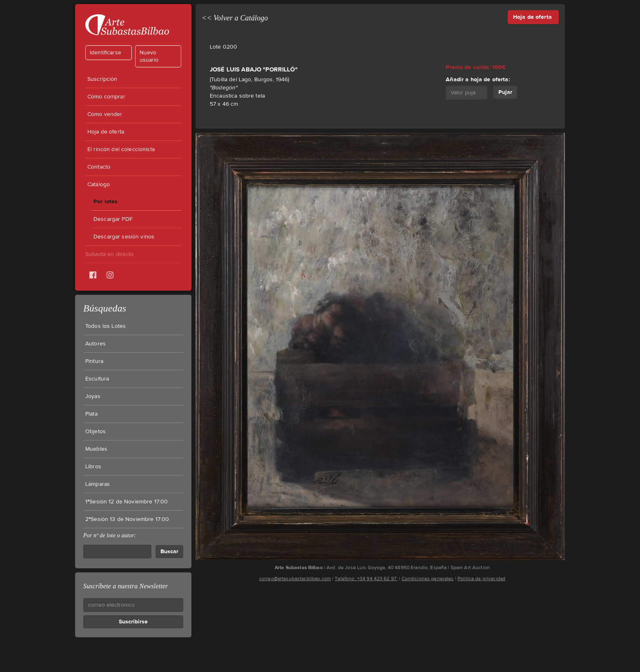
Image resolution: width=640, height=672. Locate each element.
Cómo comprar (106, 97)
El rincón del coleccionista (121, 149)
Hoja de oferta (106, 132)
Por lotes (106, 201)
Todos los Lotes (106, 326)
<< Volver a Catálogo (235, 18)
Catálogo (99, 185)
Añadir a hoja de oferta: (478, 79)
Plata (91, 414)
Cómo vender (105, 114)
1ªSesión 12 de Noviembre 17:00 (127, 502)
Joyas (93, 396)
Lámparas (98, 484)
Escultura (97, 379)
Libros (93, 467)
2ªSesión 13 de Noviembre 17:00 (127, 519)
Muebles (96, 449)
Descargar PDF (113, 219)
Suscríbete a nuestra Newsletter (126, 586)
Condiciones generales (428, 579)
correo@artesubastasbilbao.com (295, 579)
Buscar (169, 551)
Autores (96, 344)
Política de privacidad (481, 579)
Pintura (94, 361)
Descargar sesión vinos (124, 237)
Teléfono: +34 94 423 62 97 (366, 579)
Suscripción (102, 79)
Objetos (96, 432)
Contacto (99, 167)
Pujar (505, 92)
